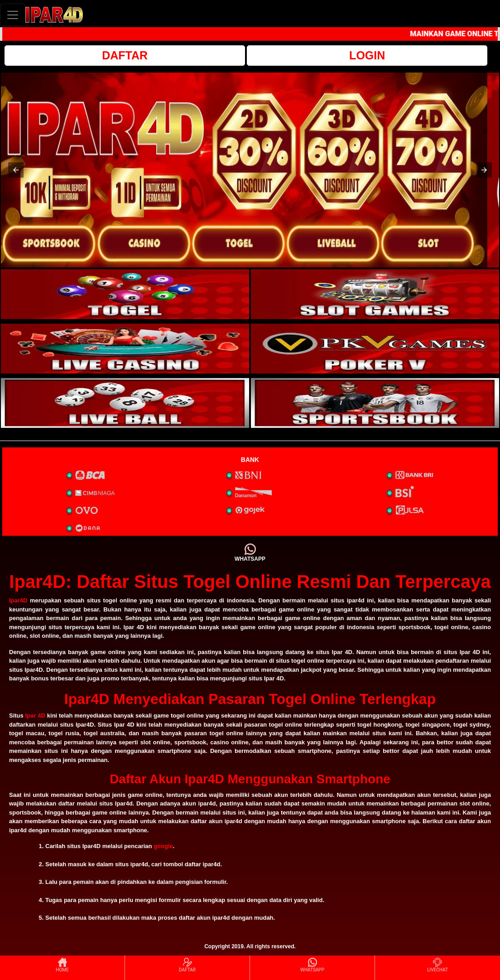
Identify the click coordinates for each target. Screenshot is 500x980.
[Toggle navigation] (13, 15)
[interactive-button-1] (125, 294)
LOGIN (367, 55)
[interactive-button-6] (375, 403)
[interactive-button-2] (375, 294)
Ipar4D (18, 600)
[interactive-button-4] (375, 349)
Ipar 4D (35, 716)
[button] (16, 170)
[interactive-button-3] (125, 349)
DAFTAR (125, 55)
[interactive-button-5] (125, 403)
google (163, 846)
